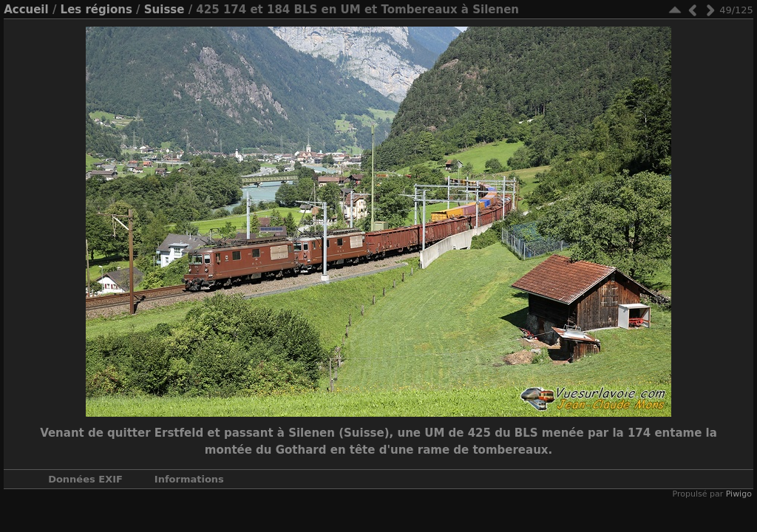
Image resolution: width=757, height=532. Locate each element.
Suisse (164, 10)
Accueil (26, 10)
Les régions (96, 10)
